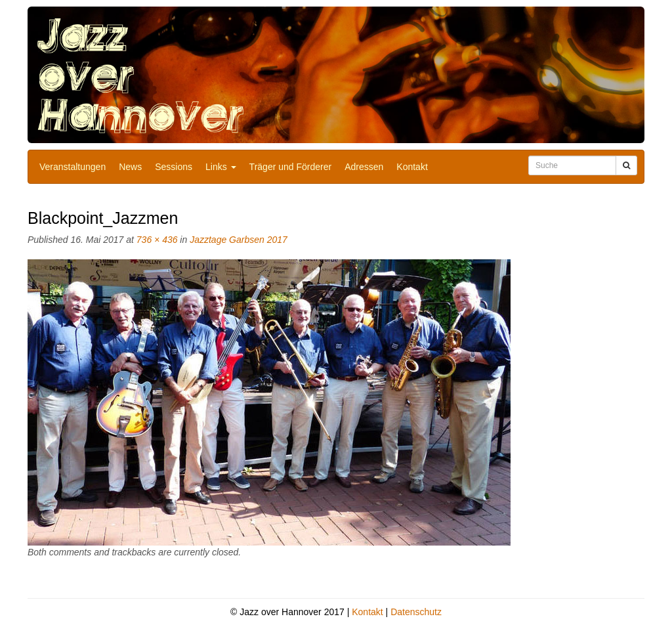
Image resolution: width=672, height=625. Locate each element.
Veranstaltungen (73, 167)
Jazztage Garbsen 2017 (239, 240)
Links (221, 167)
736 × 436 (157, 240)
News (130, 167)
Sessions (174, 167)
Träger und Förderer (291, 167)
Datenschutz (416, 612)
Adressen (364, 167)
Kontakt (412, 167)
